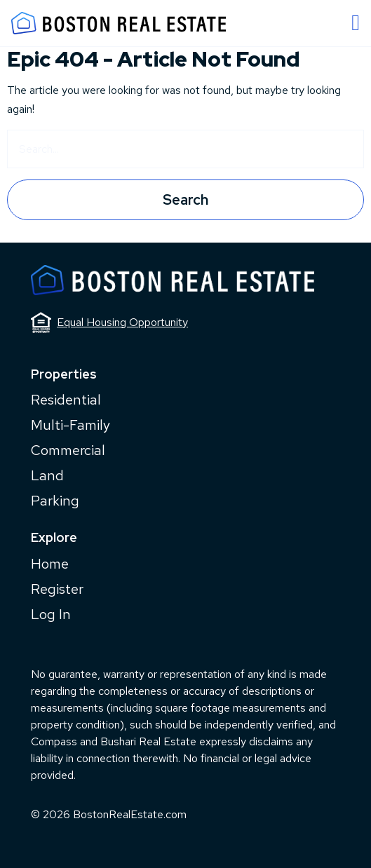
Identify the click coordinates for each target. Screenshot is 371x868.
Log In (51, 614)
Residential (66, 400)
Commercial (68, 450)
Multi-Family (70, 425)
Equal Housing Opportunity (109, 323)
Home (50, 564)
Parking (55, 501)
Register (57, 589)
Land (47, 475)
